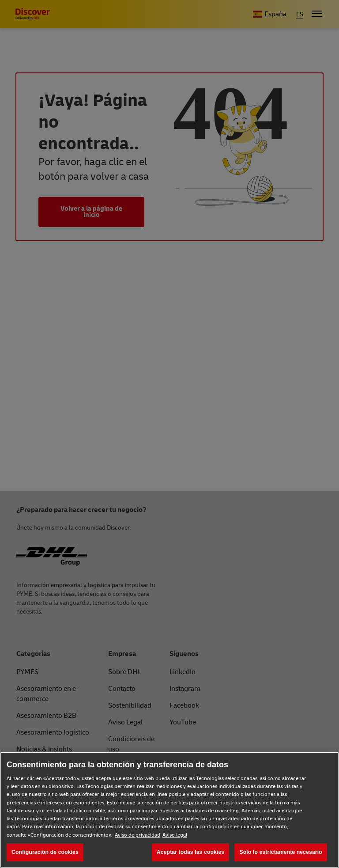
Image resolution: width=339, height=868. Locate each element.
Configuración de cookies (45, 852)
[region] (169, 810)
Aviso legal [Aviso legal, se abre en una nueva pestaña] (175, 835)
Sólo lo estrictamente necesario (281, 852)
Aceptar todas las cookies (190, 852)
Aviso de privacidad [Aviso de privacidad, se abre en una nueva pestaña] (137, 835)
